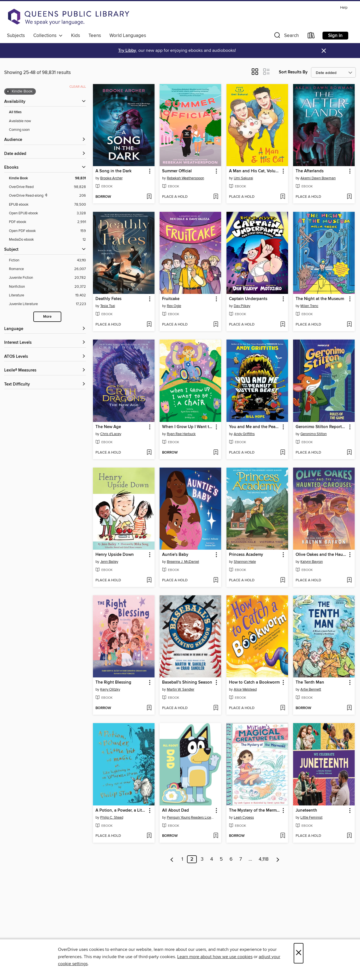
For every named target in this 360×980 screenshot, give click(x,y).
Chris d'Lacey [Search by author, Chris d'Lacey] (111, 434)
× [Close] (299, 953)
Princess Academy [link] (246, 555)
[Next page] (278, 859)
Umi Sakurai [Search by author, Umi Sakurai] (243, 178)
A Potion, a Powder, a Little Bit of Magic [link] (121, 811)
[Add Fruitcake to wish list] (216, 325)
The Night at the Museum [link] (320, 299)
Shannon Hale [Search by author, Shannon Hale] (245, 562)
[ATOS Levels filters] (45, 357)
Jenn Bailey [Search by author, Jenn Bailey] (109, 562)
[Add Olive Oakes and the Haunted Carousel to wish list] (349, 580)
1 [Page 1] (182, 859)
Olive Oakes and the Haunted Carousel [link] (321, 555)
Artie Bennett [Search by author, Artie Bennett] (311, 689)
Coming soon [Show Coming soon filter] (19, 130)
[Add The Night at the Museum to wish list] (349, 325)
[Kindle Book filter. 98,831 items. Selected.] (47, 178)
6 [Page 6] (231, 859)
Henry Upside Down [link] (115, 555)
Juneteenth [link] (306, 811)
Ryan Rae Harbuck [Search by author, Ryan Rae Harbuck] (181, 434)
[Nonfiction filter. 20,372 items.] (47, 287)
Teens (95, 36)
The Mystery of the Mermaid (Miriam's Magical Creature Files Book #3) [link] (255, 811)
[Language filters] (45, 329)
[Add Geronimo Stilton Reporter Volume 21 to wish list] (349, 453)
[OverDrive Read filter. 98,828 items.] (47, 187)
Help (344, 8)
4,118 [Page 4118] (264, 859)
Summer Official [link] (177, 171)
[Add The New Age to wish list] (149, 453)
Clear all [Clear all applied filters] (78, 87)
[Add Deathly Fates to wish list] (149, 325)
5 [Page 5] (221, 859)
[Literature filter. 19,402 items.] (47, 295)
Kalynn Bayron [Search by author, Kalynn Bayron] (312, 562)
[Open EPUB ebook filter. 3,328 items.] (47, 213)
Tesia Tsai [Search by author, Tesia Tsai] (108, 306)
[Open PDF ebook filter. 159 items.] (47, 231)
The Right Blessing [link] (113, 682)
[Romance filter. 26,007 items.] (47, 269)
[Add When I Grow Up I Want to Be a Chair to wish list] (216, 453)
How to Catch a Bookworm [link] (254, 682)
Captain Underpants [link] (248, 299)
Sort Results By (293, 72)
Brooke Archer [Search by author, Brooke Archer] (111, 178)
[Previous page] (172, 859)
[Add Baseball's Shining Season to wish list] (216, 708)
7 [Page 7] (241, 859)
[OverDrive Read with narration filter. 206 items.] (47, 196)
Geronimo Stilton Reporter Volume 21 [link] (321, 427)
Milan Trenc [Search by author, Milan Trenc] (309, 306)
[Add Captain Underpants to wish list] (283, 325)
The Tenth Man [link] (310, 682)
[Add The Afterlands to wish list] (349, 197)
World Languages (128, 36)
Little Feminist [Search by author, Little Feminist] (311, 818)
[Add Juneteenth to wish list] (349, 836)
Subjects (16, 36)
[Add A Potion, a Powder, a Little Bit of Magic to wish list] (149, 836)
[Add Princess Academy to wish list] (283, 580)
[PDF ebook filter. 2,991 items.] (47, 222)
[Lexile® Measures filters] (45, 371)
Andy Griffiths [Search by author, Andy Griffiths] (244, 434)
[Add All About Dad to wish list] (216, 836)
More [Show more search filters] (47, 317)
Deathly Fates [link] (108, 299)
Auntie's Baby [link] (175, 555)
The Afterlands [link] (310, 171)
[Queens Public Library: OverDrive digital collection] (69, 17)
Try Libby (127, 51)
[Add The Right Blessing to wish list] (149, 708)
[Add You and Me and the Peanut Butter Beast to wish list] (283, 453)
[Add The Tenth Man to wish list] (349, 708)
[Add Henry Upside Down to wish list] (149, 580)
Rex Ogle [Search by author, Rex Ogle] (174, 306)
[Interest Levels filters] (45, 343)
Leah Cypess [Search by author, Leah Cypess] (244, 818)
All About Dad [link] (176, 811)
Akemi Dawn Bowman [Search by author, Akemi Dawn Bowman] (318, 178)
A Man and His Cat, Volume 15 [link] (255, 171)
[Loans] (311, 37)
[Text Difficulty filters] (45, 385)
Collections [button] (48, 36)
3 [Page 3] (202, 859)
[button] (286, 37)
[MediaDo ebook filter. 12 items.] (47, 240)
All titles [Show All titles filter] (15, 112)
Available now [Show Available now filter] (20, 121)
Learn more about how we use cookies (215, 957)
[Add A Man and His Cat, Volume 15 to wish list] (283, 197)
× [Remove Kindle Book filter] (8, 92)
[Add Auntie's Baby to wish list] (216, 580)
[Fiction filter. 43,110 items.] (47, 260)
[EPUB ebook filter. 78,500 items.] (47, 205)
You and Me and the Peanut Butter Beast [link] (255, 427)
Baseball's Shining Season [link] (187, 682)
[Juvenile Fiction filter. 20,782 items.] (47, 278)
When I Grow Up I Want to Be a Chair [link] (188, 427)
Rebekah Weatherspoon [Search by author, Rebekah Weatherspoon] (185, 178)
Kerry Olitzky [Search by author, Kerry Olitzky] (110, 689)
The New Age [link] (108, 427)
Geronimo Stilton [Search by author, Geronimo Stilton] (314, 434)
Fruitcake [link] (171, 299)
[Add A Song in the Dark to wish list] (149, 197)
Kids (76, 36)
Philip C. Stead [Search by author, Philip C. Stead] (112, 818)
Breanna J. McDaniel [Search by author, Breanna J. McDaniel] (183, 562)
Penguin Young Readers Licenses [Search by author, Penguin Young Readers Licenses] (191, 818)
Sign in (335, 36)
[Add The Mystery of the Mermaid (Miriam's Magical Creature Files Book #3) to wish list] (283, 836)
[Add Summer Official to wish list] (216, 197)
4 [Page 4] (212, 859)
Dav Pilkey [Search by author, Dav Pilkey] (242, 306)
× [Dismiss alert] (324, 51)
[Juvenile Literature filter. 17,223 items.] (47, 304)
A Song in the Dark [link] (114, 171)
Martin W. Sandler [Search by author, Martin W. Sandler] (181, 689)
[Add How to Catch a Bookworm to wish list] (283, 708)
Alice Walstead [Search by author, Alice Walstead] (245, 689)
